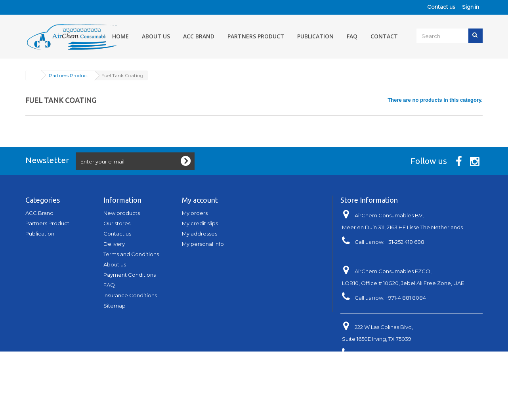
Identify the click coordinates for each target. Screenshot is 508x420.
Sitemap (115, 306)
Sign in (471, 7)
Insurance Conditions (130, 295)
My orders (195, 213)
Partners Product (256, 36)
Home (120, 36)
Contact (384, 36)
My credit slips (200, 223)
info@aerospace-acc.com (405, 368)
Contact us (441, 7)
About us (156, 36)
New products (122, 213)
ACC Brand (199, 36)
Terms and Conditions (131, 254)
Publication (315, 36)
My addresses (200, 234)
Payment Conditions (130, 275)
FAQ (352, 36)
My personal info (203, 244)
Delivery (114, 244)
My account (200, 200)
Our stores (117, 223)
